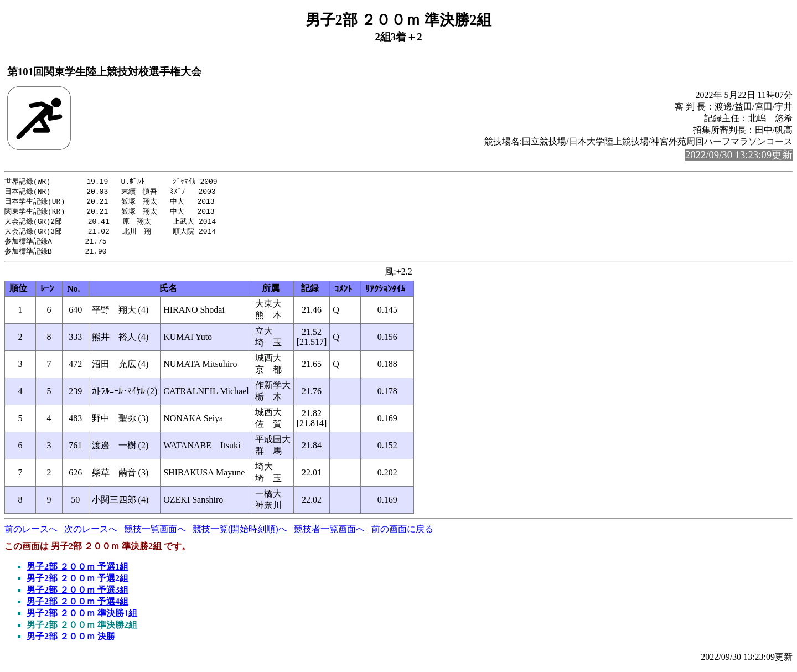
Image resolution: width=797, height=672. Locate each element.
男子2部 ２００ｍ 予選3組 (77, 594)
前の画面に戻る (402, 533)
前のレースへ (31, 533)
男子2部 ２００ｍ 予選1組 (77, 571)
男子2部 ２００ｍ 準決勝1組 (82, 617)
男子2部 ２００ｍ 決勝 (71, 641)
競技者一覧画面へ (329, 533)
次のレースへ (91, 533)
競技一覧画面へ (155, 533)
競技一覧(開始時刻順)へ (240, 533)
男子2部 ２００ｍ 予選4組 (77, 606)
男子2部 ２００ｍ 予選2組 (77, 583)
